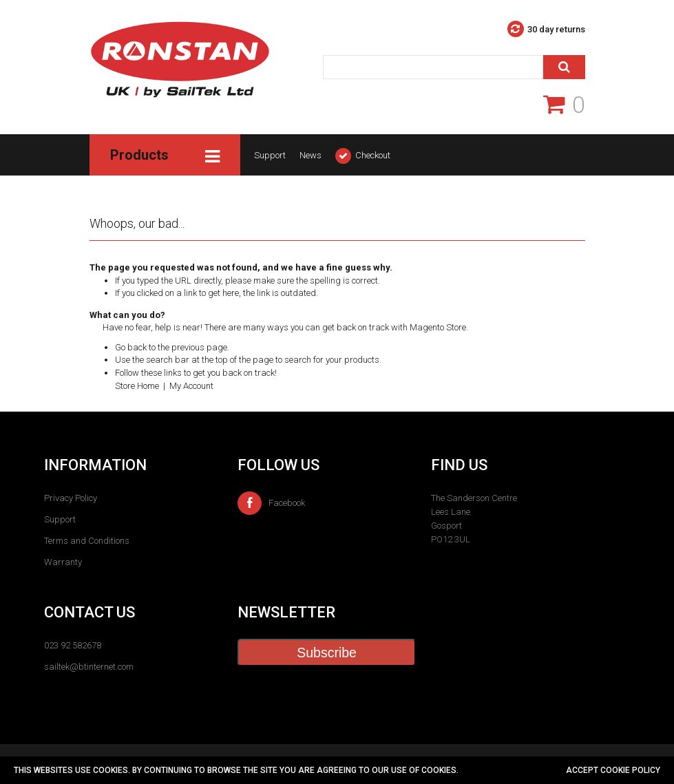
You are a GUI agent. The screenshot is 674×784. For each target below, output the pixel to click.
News (310, 155)
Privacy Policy (71, 498)
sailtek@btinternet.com (89, 667)
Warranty (63, 562)
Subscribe (327, 653)
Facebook (271, 503)
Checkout (373, 155)
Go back (131, 347)
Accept (583, 770)
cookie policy (630, 770)
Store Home (137, 386)
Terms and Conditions (87, 541)
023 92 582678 (73, 645)
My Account (191, 386)
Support (270, 155)
